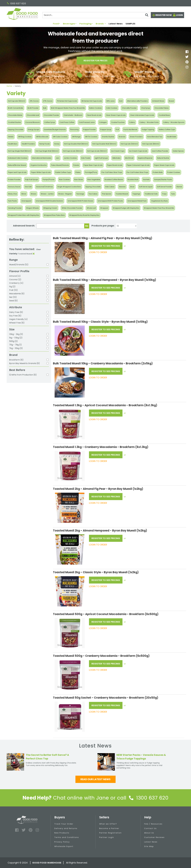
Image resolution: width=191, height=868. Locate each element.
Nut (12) (13, 297)
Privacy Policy (62, 842)
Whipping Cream (50, 208)
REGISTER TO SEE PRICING (106, 246)
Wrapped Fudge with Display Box (126, 208)
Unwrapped (26, 201)
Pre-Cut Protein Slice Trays (137, 172)
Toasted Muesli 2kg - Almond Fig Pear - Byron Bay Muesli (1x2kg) (98, 489)
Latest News (116, 24)
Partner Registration (110, 833)
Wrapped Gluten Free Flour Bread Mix (159, 208)
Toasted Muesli (122, 194)
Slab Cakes (110, 187)
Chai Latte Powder (129, 108)
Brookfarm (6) (16, 360)
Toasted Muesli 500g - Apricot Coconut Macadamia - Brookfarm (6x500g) (106, 614)
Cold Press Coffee (67, 122)
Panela (76, 165)
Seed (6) (13, 301)
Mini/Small (129, 158)
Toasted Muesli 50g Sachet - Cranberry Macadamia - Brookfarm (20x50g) (106, 698)
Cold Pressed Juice (87, 122)
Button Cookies (96, 108)
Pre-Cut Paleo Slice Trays (112, 172)
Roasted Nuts (133, 179)
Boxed (171, 101)
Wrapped (104, 208)
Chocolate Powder (51, 115)
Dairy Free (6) (16, 312)
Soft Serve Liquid (146, 187)
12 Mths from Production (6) (23, 375)
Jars (58, 158)
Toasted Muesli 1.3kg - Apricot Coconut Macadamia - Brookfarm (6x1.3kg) (105, 405)
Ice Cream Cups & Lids (138, 151)
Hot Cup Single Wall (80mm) (20, 151)
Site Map (149, 846)
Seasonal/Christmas (44, 187)
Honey (57, 144)
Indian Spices (178, 151)
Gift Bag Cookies (25, 137)
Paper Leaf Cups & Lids (17, 172)
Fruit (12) (13, 290)
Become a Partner (109, 828)
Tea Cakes (93, 194)
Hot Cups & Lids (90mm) (97, 151)
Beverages (70, 24)
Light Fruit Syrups (101, 158)
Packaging (86, 24)
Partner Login (107, 837)
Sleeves (122, 187)
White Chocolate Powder (72, 208)
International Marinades (42, 158)
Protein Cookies (174, 172)
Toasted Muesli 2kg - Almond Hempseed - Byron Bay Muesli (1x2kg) (100, 531)
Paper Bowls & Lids (115, 165)
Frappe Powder (89, 129)
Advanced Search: (24, 226)
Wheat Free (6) (17, 323)
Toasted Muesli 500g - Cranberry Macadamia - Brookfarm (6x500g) (101, 656)
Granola (122, 137)
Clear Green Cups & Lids (116, 115)
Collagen (103, 122)
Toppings (136, 194)
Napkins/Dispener (145, 158)
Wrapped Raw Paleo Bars (54, 215)
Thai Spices (107, 194)
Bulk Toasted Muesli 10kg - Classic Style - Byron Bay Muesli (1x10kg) (100, 322)
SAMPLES (131, 24)
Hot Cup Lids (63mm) (129, 144)
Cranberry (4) (16, 283)
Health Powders (28, 144)
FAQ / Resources (153, 824)
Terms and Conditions (67, 837)
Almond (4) (15, 276)
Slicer (132, 187)
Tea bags (80, 194)
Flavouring (74, 129)
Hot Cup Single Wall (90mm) (47, 151)
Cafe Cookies (112, 108)
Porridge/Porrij (91, 172)
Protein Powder (14, 179)
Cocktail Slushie (14, 122)
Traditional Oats (151, 194)
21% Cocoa (34, 101)
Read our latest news (96, 779)
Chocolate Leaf (33, 115)
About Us (149, 833)
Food (56, 24)
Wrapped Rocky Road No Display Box (84, 215)
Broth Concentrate (16, 108)
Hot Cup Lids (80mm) (151, 144)
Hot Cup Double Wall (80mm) (76, 144)
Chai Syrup (146, 108)
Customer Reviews (154, 837)
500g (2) (13, 341)
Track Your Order (64, 824)
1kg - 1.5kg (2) (16, 338)
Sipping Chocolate (93, 187)
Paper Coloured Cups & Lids (138, 165)
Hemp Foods (44, 144)
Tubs (173, 194)
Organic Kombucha (39, 165)
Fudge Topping (148, 129)
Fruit (117, 129)
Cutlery (132, 122)
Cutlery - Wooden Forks (149, 122)
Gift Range (76, 137)
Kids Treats (86, 158)
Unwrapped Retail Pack (137, 201)
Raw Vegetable (94, 179)
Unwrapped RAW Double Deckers (49, 201)
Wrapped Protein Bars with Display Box (24, 215)
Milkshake (116, 158)
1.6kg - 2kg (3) (16, 334)
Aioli (121, 101)
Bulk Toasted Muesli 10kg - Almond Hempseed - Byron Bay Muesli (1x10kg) (105, 280)
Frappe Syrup (106, 129)
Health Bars (13, 144)
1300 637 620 (17, 3)
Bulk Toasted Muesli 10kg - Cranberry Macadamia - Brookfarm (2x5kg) (103, 363)
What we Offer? (108, 824)
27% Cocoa (48, 101)
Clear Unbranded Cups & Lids (142, 115)
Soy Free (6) (15, 316)
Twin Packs (12, 201)
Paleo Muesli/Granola (60, 165)
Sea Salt (28, 187)
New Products (62, 833)
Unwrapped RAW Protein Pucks (110, 201)
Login (179, 15)
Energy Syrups (34, 129)
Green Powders (136, 137)
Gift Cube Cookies (60, 137)
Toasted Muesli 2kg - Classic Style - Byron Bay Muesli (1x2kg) (96, 572)
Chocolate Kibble (15, 115)
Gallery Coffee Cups (167, 129)
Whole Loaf (91, 208)
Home (10, 86)
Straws (34, 194)
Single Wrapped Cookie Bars (69, 187)
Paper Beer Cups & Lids (93, 165)
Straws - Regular (65, 194)
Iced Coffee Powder (160, 151)
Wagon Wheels (33, 208)
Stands (179, 187)
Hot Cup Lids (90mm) (17, 101)
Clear (39, 249)
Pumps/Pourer (49, 179)
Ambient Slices (158, 101)
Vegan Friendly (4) (18, 319)
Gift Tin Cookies (91, 137)
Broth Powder (33, 108)
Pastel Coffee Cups (63, 172)
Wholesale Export (64, 846)
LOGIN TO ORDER (98, 252)
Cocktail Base (164, 115)
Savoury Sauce (14, 187)
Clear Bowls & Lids (94, 115)
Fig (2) (12, 287)
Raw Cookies (64, 179)
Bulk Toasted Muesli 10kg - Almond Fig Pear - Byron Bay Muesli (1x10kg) (103, 238)
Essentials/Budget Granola (55, 129)
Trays (164, 194)
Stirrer (24, 194)
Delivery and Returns (66, 828)
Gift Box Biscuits (42, 137)
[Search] (97, 15)
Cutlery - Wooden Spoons (174, 122)
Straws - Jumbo (47, 194)
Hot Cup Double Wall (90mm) (104, 144)
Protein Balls (158, 172)
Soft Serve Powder (164, 187)
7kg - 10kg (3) (16, 348)
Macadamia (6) (17, 294)
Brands (101, 24)
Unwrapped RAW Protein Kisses (80, 201)
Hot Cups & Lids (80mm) (73, 151)
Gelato (11, 137)
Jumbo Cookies (70, 158)
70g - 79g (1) (15, 345)
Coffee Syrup (50, 122)
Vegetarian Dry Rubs (159, 201)
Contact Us (150, 828)
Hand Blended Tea (155, 137)
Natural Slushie (163, 158)
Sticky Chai (12, 194)
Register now (164, 15)
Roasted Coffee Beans (114, 179)
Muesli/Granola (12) (19, 265)
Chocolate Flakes (162, 108)
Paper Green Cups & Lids (164, 165)
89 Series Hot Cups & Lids (92, 101)
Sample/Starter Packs (163, 179)
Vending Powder (15, 208)
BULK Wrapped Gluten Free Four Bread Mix (68, 108)
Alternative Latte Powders (137, 101)
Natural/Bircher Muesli (17, 165)
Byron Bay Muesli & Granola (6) (24, 363)
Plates (78, 172)
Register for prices (96, 61)
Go (87, 226)
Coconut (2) (15, 280)
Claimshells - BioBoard (73, 115)
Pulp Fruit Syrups (32, 179)
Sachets (146, 179)
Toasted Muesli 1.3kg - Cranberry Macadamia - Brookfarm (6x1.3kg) (101, 447)
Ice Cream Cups (118, 151)
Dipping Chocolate (16, 129)
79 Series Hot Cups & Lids (67, 101)
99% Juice (110, 101)
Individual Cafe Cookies (18, 158)
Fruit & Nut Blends (130, 129)
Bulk (45, 108)
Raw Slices (79, 179)
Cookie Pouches (118, 122)
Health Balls (171, 137)
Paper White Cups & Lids (41, 172)
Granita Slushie (108, 137)
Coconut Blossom (33, 122)
